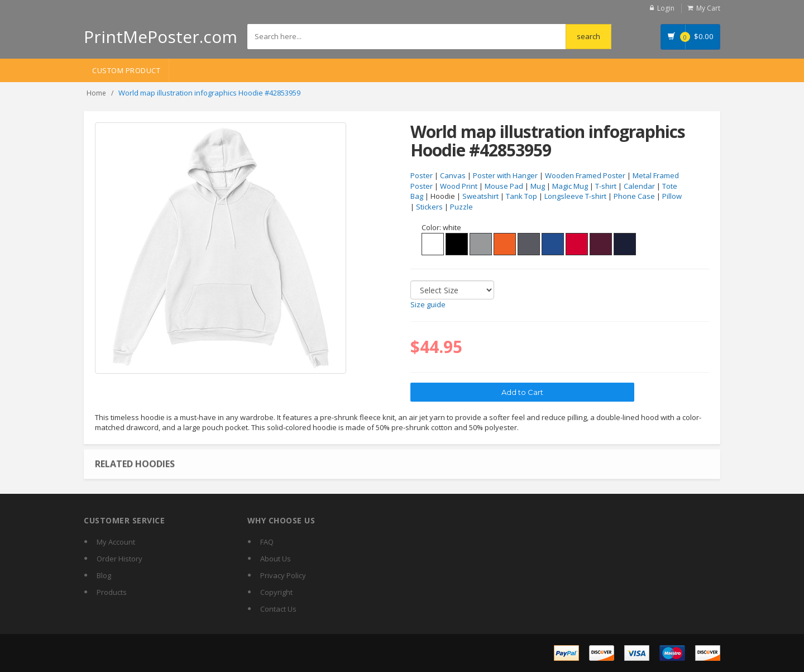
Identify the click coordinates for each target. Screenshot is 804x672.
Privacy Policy (283, 575)
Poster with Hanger (505, 175)
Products (112, 592)
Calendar (639, 186)
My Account (116, 542)
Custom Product (126, 70)
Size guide (428, 304)
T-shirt (606, 186)
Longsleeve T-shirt (575, 196)
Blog (104, 575)
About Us (276, 559)
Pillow (672, 196)
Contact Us (278, 609)
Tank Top (521, 196)
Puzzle (461, 207)
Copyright (276, 592)
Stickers (429, 207)
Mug (538, 186)
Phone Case (634, 196)
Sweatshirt (480, 196)
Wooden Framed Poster (585, 175)
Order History (119, 559)
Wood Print (459, 186)
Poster (422, 175)
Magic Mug (570, 186)
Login (666, 8)
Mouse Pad (504, 186)
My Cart (708, 8)
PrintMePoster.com (161, 37)
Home (96, 93)
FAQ (267, 542)
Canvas (453, 175)
